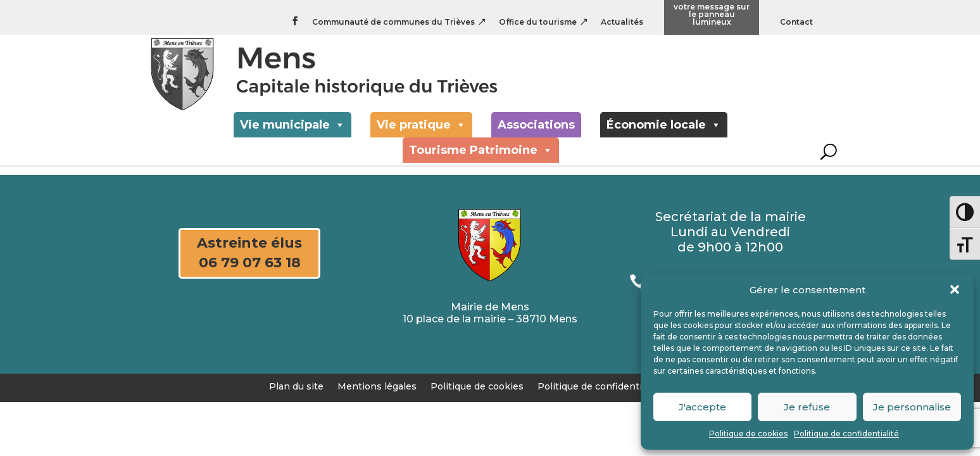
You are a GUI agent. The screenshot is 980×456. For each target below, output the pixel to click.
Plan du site (296, 386)
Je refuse (807, 407)
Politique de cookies (748, 434)
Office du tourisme (538, 22)
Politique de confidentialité (846, 434)
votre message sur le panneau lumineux (712, 15)
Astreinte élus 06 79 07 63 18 (249, 253)
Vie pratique (421, 134)
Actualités (622, 22)
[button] (955, 289)
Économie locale (664, 134)
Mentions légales (377, 386)
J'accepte (702, 407)
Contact (796, 22)
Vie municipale (292, 134)
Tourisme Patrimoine (481, 160)
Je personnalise (912, 407)
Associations (536, 134)
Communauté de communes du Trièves (393, 22)
